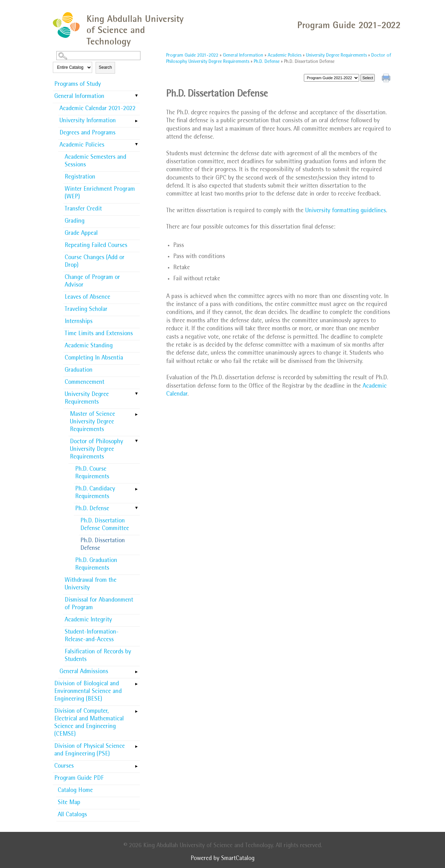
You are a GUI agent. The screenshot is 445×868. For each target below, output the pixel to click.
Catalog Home (75, 791)
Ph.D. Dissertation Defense (103, 545)
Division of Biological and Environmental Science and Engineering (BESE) (88, 692)
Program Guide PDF (79, 779)
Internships (79, 322)
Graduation (79, 371)
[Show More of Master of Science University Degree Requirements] (136, 412)
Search (105, 67)
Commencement (84, 383)
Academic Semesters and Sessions (95, 162)
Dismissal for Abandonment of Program (99, 604)
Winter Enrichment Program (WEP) (100, 193)
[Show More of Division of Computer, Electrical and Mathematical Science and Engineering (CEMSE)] (136, 709)
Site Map (69, 803)
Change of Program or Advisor (92, 282)
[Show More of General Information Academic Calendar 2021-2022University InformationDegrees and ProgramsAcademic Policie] (136, 96)
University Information (88, 121)
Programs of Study (78, 85)
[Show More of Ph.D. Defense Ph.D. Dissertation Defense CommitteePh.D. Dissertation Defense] (136, 509)
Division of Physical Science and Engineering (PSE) (90, 751)
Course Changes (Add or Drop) (95, 262)
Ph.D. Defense (92, 509)
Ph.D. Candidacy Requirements (95, 493)
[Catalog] (331, 78)
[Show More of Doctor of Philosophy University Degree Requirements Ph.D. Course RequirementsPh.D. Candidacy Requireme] (136, 441)
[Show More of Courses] (136, 764)
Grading (75, 222)
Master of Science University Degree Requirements (92, 422)
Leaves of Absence (87, 298)
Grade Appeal (81, 234)
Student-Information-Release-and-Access (92, 636)
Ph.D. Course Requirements (92, 473)
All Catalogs (72, 815)
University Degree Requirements (87, 399)
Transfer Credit (83, 209)
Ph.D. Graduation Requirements (96, 565)
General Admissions (84, 672)
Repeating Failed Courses (96, 246)
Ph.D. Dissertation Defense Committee (105, 525)
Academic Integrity (88, 620)
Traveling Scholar (86, 310)
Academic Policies (82, 146)
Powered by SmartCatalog (222, 859)
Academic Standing (89, 346)
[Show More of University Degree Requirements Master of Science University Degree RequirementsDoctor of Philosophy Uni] (136, 394)
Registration (80, 177)
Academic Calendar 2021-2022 (98, 109)
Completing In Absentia (94, 358)
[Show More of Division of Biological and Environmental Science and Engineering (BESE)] (136, 682)
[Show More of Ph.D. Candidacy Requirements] (136, 487)
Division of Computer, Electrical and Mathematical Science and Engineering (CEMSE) (89, 723)
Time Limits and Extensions (99, 334)
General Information (79, 97)
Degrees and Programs (87, 133)
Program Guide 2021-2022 (192, 56)
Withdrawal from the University (91, 585)
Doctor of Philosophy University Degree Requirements (96, 450)
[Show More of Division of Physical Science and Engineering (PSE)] (136, 744)
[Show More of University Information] (136, 119)
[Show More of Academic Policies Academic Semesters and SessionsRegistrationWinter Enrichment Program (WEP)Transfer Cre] (136, 145)
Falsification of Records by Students (98, 656)
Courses (64, 767)
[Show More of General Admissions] (136, 670)
